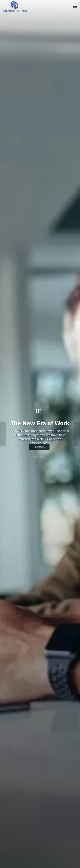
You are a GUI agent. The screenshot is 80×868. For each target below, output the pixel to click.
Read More (39, 447)
